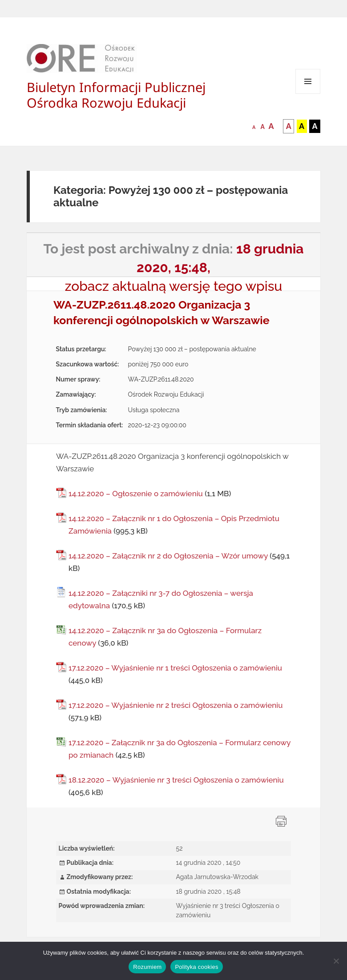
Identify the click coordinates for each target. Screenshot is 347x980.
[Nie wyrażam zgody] (336, 961)
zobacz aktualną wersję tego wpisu (174, 286)
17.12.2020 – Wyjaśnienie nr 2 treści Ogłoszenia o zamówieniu (176, 705)
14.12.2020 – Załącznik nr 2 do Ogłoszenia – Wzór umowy (168, 556)
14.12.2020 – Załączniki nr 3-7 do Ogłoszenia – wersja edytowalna (161, 599)
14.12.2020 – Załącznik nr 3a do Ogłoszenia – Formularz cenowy (165, 637)
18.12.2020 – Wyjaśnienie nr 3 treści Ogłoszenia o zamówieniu (176, 780)
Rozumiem (147, 967)
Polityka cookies (196, 967)
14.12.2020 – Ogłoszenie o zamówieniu (136, 494)
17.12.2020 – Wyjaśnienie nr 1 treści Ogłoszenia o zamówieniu (175, 668)
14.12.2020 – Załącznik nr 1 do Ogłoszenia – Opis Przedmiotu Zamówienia (174, 525)
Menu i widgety (308, 94)
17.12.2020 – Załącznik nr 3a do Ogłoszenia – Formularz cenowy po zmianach (180, 749)
